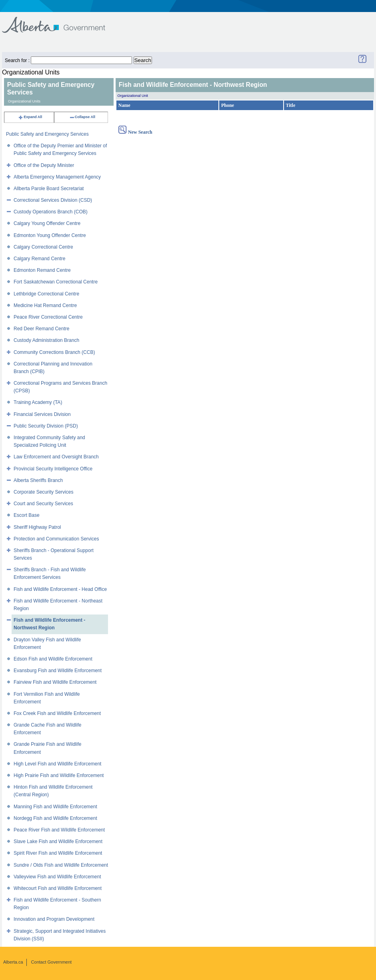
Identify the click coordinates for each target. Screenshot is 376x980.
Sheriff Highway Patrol (37, 527)
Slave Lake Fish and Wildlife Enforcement (58, 841)
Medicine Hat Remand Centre (45, 305)
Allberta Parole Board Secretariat (49, 189)
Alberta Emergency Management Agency (57, 177)
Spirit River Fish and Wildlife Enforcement (58, 853)
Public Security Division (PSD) (46, 426)
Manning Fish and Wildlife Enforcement (55, 807)
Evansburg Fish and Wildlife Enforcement (58, 671)
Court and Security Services (43, 504)
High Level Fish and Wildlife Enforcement (57, 764)
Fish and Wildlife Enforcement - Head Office (60, 589)
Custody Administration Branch (46, 340)
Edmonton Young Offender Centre (50, 235)
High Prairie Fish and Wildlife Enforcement (59, 775)
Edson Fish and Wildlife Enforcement (53, 659)
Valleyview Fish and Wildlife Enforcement (57, 877)
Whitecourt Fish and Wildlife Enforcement (58, 888)
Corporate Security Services (43, 492)
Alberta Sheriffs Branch (38, 480)
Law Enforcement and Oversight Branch (56, 457)
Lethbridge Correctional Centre (46, 294)
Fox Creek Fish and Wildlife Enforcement (57, 713)
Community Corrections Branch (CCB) (54, 352)
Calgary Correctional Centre (43, 247)
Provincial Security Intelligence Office (53, 469)
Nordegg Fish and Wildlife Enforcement (55, 818)
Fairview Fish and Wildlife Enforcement (55, 682)
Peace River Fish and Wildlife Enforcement (59, 830)
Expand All (30, 117)
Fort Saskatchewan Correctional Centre (56, 282)
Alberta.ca (13, 962)
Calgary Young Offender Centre (47, 223)
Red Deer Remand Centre (41, 329)
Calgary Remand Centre (39, 259)
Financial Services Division (42, 414)
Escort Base (27, 515)
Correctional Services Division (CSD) (53, 200)
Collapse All (82, 117)
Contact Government (52, 962)
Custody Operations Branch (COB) (51, 212)
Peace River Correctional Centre (48, 317)
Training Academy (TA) (38, 402)
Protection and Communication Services (56, 539)
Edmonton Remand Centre (42, 270)
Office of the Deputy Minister (44, 165)
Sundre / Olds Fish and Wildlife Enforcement (61, 865)
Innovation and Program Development (54, 919)
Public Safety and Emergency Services (47, 134)
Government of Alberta (60, 21)
